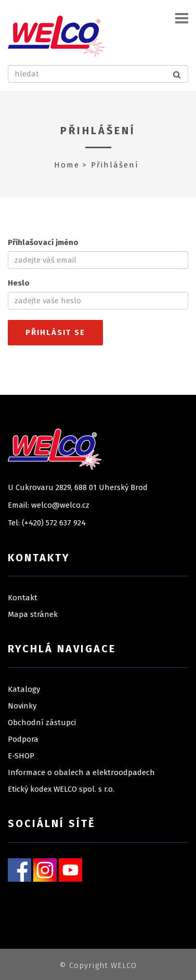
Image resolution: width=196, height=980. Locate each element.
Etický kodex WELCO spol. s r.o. (61, 789)
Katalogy (24, 689)
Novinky (22, 706)
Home (67, 165)
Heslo (19, 283)
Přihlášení (98, 131)
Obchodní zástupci (42, 723)
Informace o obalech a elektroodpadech (81, 772)
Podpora (23, 739)
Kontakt (23, 598)
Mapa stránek (33, 614)
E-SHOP (21, 756)
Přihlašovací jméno (43, 242)
